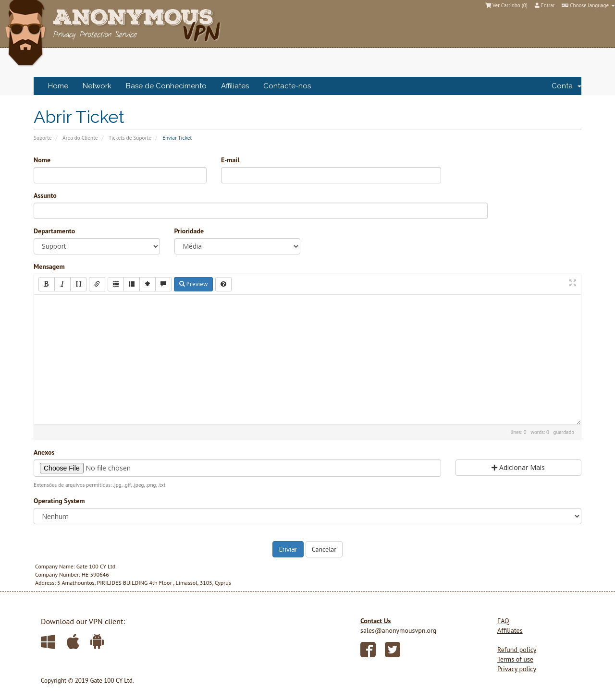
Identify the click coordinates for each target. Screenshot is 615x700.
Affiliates (235, 86)
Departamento (54, 231)
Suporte (43, 138)
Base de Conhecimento (166, 86)
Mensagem (49, 266)
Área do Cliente (80, 138)
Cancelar (324, 549)
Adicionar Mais (518, 467)
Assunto (45, 195)
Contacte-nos (287, 86)
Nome (42, 160)
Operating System (59, 501)
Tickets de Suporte (130, 138)
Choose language (588, 5)
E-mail (230, 160)
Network (97, 86)
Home (58, 86)
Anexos (44, 452)
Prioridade (189, 231)
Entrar (545, 5)
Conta (566, 86)
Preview (193, 284)
